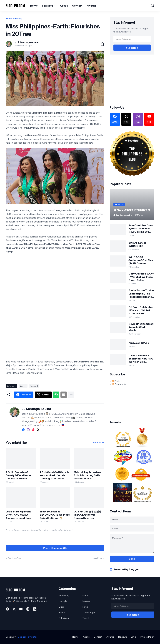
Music (61, 607)
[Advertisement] (135, 80)
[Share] (101, 44)
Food (85, 596)
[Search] (151, 6)
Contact (77, 6)
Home (34, 6)
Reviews (122, 637)
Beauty (18, 19)
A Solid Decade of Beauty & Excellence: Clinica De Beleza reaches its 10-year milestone (18, 475)
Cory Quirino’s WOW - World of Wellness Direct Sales (141, 277)
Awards (91, 6)
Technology (89, 612)
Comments (119, 384)
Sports (62, 612)
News (85, 607)
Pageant (34, 386)
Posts (116, 381)
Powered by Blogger (124, 569)
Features (47, 6)
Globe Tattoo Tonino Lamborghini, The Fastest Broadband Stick (141, 293)
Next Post (97, 558)
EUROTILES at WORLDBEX (137, 244)
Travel (86, 618)
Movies (86, 601)
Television (64, 618)
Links (134, 637)
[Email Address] (132, 39)
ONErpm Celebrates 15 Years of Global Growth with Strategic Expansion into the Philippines (141, 310)
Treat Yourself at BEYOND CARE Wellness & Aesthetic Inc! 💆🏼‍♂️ (55, 515)
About (64, 6)
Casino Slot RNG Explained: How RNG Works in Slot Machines (141, 359)
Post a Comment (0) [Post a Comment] (55, 548)
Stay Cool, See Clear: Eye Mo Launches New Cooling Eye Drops (141, 228)
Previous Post (15, 558)
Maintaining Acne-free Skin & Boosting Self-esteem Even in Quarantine (87, 475)
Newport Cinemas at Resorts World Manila (141, 327)
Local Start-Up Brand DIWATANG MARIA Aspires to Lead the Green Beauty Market (19, 515)
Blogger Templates (27, 637)
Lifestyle (63, 601)
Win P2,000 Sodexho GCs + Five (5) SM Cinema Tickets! (141, 260)
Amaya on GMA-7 (139, 343)
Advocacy (64, 596)
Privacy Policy (147, 637)
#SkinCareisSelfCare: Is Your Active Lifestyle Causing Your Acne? (54, 475)
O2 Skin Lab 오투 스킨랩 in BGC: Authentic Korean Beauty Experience (88, 515)
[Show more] (71, 395)
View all (97, 443)
